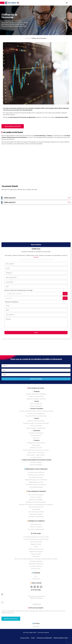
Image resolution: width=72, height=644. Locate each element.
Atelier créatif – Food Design (36, 453)
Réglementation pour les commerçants (36, 480)
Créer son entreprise (36, 497)
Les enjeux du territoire (36, 566)
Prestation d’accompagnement (36, 413)
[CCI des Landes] (12, 3)
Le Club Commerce (36, 457)
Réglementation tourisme (36, 482)
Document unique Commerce (36, 475)
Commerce (37, 440)
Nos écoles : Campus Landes (36, 529)
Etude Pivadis (36, 579)
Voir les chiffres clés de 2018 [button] (13, 126)
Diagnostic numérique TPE (36, 396)
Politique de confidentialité (44, 638)
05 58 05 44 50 (37, 604)
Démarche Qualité (36, 554)
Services (37, 401)
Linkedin (32, 587)
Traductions (36, 438)
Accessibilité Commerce (36, 477)
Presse (36, 547)
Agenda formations (36, 524)
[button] (67, 3)
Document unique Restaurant (36, 472)
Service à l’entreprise (36, 406)
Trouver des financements (36, 507)
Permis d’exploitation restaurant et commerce (36, 450)
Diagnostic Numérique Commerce (36, 399)
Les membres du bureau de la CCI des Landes (36, 537)
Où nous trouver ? (36, 569)
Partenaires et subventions (36, 564)
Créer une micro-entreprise (36, 495)
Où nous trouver (25, 638)
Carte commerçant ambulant (36, 512)
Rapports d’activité (36, 544)
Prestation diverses (36, 435)
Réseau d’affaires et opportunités (36, 428)
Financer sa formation (36, 527)
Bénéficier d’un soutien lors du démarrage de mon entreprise (36, 504)
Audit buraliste (36, 445)
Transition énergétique (36, 465)
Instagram (35, 587)
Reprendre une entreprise (36, 500)
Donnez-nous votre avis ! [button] (11, 619)
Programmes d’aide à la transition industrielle (36, 423)
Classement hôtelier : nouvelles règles (36, 416)
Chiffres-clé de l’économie (36, 549)
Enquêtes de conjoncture (36, 552)
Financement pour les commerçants (36, 485)
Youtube (42, 587)
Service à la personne (36, 404)
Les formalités (36, 509)
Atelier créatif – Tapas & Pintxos (36, 455)
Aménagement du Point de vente (36, 443)
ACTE (36, 576)
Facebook (38, 587)
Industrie (37, 418)
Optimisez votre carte (36, 448)
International (37, 431)
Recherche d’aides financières (36, 421)
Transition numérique (36, 426)
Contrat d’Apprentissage (36, 487)
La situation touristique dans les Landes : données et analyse (36, 411)
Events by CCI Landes (36, 542)
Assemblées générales (36, 561)
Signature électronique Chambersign (36, 394)
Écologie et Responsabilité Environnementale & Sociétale (37, 460)
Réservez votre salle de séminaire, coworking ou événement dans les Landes (36, 559)
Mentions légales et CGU (61, 638)
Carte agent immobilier (36, 514)
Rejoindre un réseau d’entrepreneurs (36, 502)
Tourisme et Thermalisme (37, 409)
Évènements (36, 556)
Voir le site (36, 627)
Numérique (37, 392)
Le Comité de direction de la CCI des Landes (36, 539)
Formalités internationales (36, 433)
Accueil (28, 38)
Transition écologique (36, 462)
